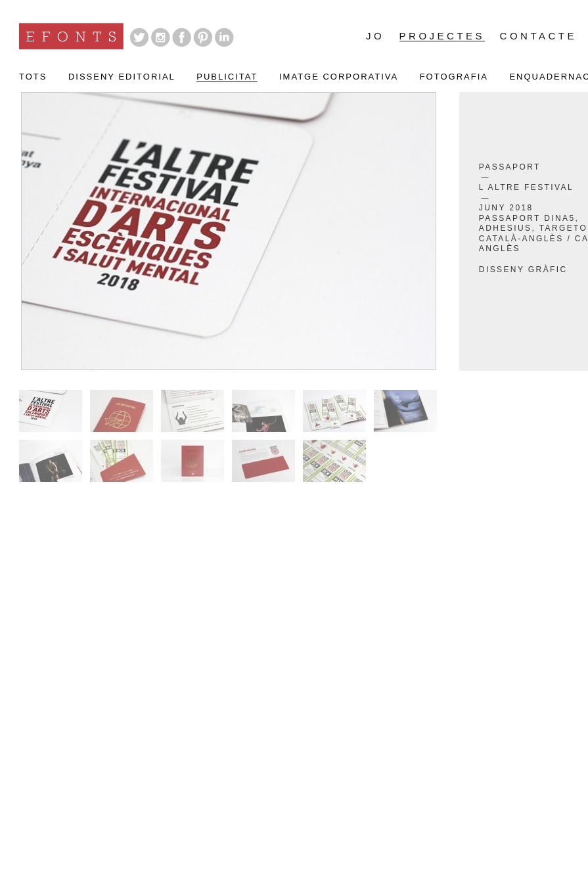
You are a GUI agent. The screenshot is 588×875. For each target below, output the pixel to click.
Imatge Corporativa (339, 77)
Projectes (442, 36)
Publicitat (227, 77)
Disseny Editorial (122, 77)
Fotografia (454, 77)
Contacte (538, 36)
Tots (33, 77)
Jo (375, 36)
